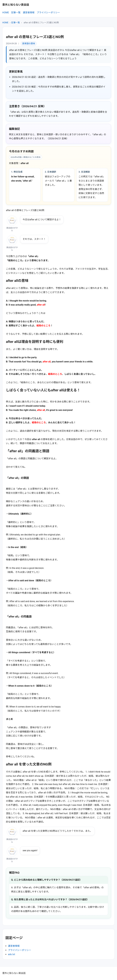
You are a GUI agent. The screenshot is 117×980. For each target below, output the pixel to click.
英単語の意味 (29, 44)
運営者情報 (29, 13)
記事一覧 (16, 13)
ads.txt (12, 954)
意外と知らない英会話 (16, 5)
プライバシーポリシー (48, 13)
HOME (6, 13)
